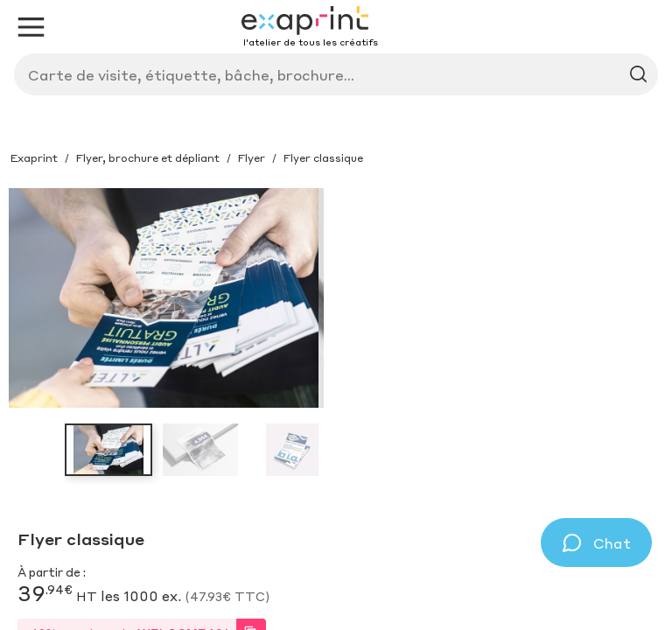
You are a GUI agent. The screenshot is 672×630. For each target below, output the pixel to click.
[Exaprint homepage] (96, 65)
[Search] (353, 69)
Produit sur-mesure (328, 120)
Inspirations (187, 120)
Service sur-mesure (112, 163)
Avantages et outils (282, 163)
